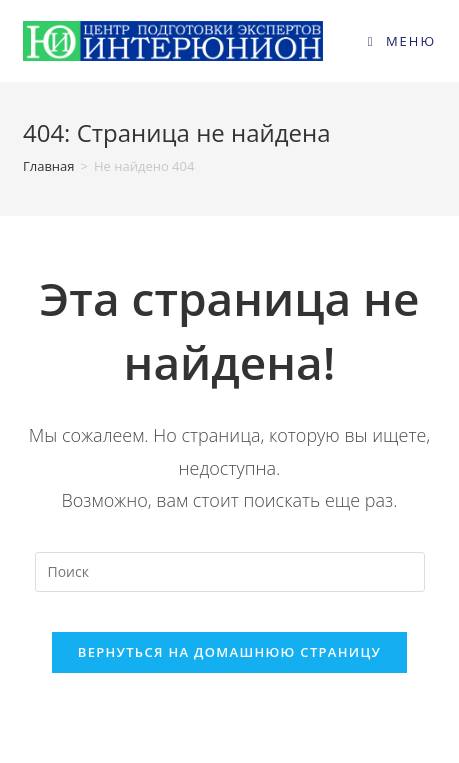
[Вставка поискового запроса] (230, 572)
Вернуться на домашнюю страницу (229, 652)
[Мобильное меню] (402, 41)
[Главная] (49, 166)
